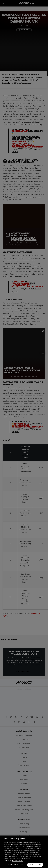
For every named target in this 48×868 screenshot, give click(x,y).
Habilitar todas (35, 865)
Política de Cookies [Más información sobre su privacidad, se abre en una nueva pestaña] (17, 861)
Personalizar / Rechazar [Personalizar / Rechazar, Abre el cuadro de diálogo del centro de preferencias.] (15, 865)
